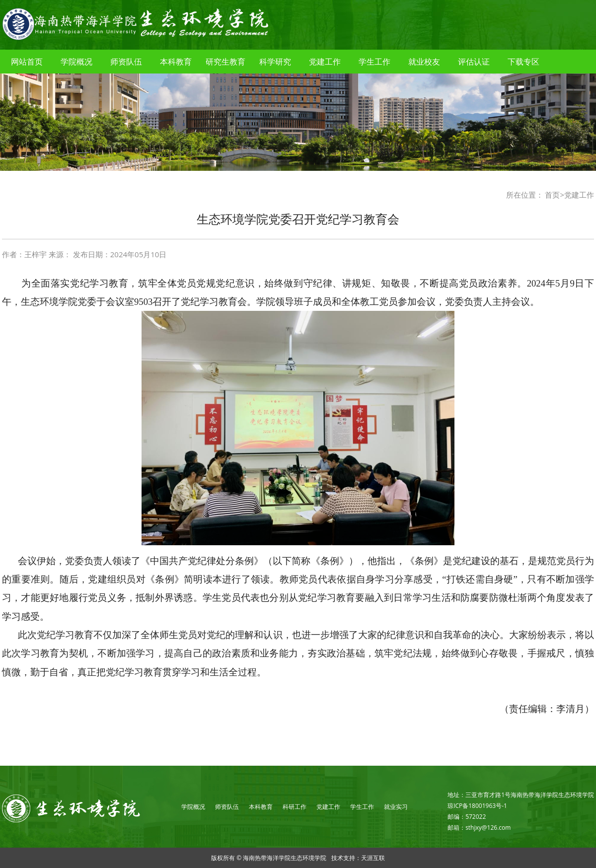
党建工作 (325, 62)
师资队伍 (126, 62)
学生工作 (374, 62)
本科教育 (176, 62)
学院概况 (76, 62)
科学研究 (275, 62)
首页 (552, 195)
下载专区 (523, 62)
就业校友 (424, 62)
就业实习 (396, 807)
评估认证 (474, 62)
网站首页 (27, 62)
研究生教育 (225, 62)
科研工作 (295, 807)
